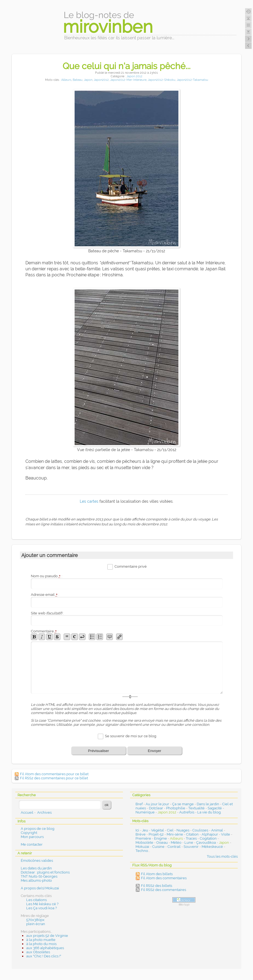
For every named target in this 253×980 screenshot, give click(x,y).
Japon (88, 80)
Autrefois (187, 812)
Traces (191, 838)
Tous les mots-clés (222, 856)
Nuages (183, 830)
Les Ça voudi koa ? (42, 908)
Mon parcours (32, 837)
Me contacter (32, 844)
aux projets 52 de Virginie (47, 936)
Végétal (158, 830)
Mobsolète (144, 843)
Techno (142, 851)
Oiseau (162, 843)
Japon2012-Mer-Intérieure (128, 80)
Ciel (170, 830)
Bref (139, 804)
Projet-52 (156, 834)
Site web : (47, 613)
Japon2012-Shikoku (162, 80)
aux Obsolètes (38, 952)
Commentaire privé (131, 566)
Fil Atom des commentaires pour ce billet (54, 774)
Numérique (145, 812)
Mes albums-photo (36, 880)
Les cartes (89, 501)
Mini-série (175, 834)
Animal (217, 830)
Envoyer (155, 751)
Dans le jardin (208, 804)
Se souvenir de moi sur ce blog (131, 736)
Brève (141, 834)
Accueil (27, 812)
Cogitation (208, 838)
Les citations (36, 900)
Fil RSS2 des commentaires (164, 890)
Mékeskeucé (212, 847)
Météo (176, 843)
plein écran (36, 924)
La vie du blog (209, 812)
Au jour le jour (157, 804)
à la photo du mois (41, 944)
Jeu (145, 830)
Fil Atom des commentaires (164, 878)
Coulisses (200, 830)
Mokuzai (142, 847)
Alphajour (210, 834)
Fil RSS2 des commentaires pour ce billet (54, 778)
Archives (44, 812)
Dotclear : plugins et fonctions (45, 872)
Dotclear (156, 808)
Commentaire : (45, 631)
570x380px (35, 920)
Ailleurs (66, 80)
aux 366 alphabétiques (45, 948)
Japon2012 (101, 80)
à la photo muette (41, 940)
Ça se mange (183, 804)
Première (143, 838)
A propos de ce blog (38, 829)
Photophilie (176, 808)
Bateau (78, 80)
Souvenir (191, 847)
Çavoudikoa (206, 843)
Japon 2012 (134, 76)
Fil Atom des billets (157, 874)
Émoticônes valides (37, 861)
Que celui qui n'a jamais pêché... (126, 66)
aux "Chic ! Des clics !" (44, 956)
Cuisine (158, 847)
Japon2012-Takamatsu (192, 80)
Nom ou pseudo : (46, 576)
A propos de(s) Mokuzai (40, 888)
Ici (137, 830)
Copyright (29, 833)
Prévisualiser (98, 751)
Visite (226, 834)
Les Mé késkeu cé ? (42, 904)
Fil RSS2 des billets (157, 886)
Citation (192, 834)
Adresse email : (45, 595)
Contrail (174, 847)
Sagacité (215, 808)
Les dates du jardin (36, 868)
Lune (189, 843)
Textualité (196, 808)
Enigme (161, 838)
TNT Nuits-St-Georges (39, 876)
